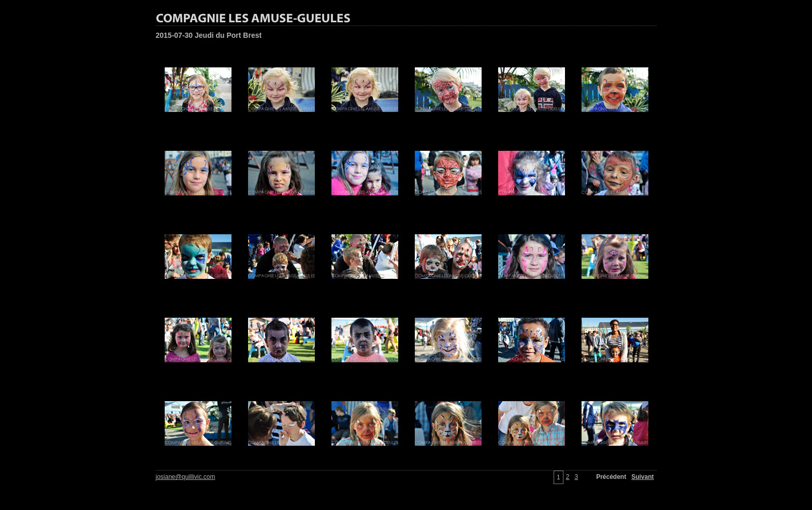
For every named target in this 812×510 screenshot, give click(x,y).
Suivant (642, 477)
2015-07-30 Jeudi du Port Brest (209, 35)
